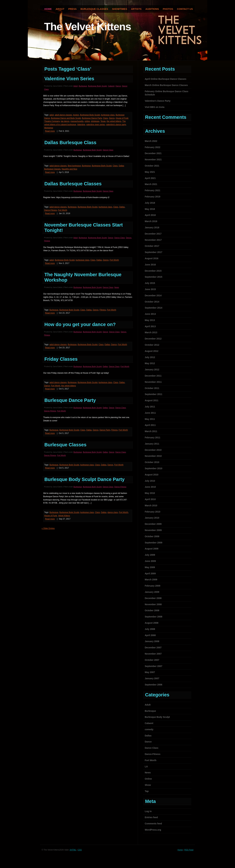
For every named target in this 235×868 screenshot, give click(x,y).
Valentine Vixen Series (69, 79)
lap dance (65, 121)
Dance (118, 86)
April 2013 (150, 326)
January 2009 (152, 592)
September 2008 (153, 617)
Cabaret (111, 86)
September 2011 (153, 394)
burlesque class (108, 115)
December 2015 (153, 271)
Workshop (49, 128)
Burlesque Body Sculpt (98, 86)
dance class (113, 512)
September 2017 (153, 252)
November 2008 (153, 604)
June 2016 (150, 265)
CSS (80, 850)
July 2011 (150, 407)
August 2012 (152, 351)
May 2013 (150, 320)
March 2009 (151, 580)
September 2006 (153, 685)
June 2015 (150, 289)
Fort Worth (63, 210)
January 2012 (152, 370)
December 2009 (153, 524)
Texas (103, 121)
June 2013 (150, 314)
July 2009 (150, 555)
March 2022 (151, 141)
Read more (50, 131)
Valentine (81, 125)
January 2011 (152, 444)
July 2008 (150, 629)
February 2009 (153, 586)
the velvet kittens (114, 121)
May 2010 (150, 493)
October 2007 (152, 660)
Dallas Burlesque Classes (73, 184)
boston (76, 115)
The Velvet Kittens (88, 27)
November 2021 (153, 160)
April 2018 (150, 215)
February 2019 (153, 197)
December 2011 (153, 376)
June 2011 (150, 413)
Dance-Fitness (51, 210)
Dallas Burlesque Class (70, 143)
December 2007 (153, 648)
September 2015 (153, 277)
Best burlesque (74, 166)
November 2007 (153, 654)
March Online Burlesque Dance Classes (166, 85)
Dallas (122, 207)
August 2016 (152, 258)
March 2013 (151, 332)
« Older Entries (48, 528)
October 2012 (152, 345)
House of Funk (51, 516)
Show (148, 785)
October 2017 (152, 246)
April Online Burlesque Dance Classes (165, 79)
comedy (149, 729)
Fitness (103, 310)
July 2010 (150, 481)
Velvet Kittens (64, 516)
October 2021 (152, 166)
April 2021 (150, 178)
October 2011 (152, 388)
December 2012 (153, 339)
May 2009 (150, 567)
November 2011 (153, 382)
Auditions (152, 9)
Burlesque (83, 86)
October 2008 (152, 610)
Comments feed (153, 824)
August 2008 (152, 623)
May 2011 (150, 419)
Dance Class (108, 150)
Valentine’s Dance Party (158, 101)
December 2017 (153, 234)
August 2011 (152, 400)
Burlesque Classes (94, 9)
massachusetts (77, 121)
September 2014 (153, 308)
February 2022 (153, 147)
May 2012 (150, 363)
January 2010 (152, 518)
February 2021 (153, 190)
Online (148, 779)
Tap (147, 791)
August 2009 (152, 549)
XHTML (73, 850)
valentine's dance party (116, 125)
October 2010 (152, 462)
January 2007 (152, 678)
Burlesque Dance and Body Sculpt (66, 118)
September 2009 (153, 543)
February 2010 (153, 512)
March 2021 (151, 184)
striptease (95, 121)
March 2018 (151, 221)
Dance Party (105, 430)
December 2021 (153, 153)
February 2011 (153, 438)
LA (146, 767)
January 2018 (152, 228)
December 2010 (153, 450)
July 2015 (150, 283)
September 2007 (153, 666)
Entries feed (151, 817)
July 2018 (150, 203)
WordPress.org (153, 830)
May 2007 (150, 672)
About (60, 9)
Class (105, 118)
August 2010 (152, 475)
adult (52, 115)
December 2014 (153, 295)
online (87, 121)
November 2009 (153, 530)
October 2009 (152, 536)
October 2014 (152, 302)
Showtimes (120, 9)
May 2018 (150, 209)
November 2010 (153, 456)
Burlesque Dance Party (92, 118)
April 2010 (150, 499)
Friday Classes (61, 359)
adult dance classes (63, 115)
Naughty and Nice (69, 169)
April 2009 (150, 573)
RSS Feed (189, 850)
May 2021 (150, 172)
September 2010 (153, 468)
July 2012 (150, 357)
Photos (168, 9)
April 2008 (150, 635)
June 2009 (150, 561)
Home (180, 850)
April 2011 (150, 425)
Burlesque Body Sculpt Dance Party (84, 479)
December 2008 (153, 598)
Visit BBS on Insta (155, 107)
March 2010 (151, 506)
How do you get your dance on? (80, 324)
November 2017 (153, 240)
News (117, 287)
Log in (148, 811)
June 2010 (150, 487)
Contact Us (185, 9)
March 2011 (151, 431)
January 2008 (152, 641)
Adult (76, 86)
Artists (136, 9)
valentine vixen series (96, 125)
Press (72, 9)
